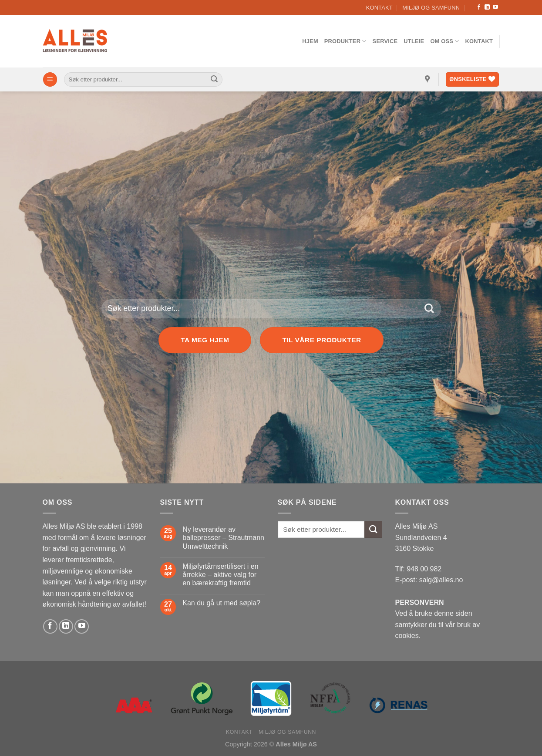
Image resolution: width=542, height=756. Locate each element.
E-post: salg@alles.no (429, 580)
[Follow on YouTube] (495, 7)
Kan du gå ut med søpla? (221, 603)
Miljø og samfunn (431, 8)
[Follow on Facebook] (479, 7)
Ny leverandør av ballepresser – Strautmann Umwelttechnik (223, 538)
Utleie (414, 41)
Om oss (444, 41)
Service (385, 41)
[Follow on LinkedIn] (487, 7)
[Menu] (50, 79)
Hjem (310, 41)
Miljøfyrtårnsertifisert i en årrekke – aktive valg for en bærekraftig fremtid (220, 575)
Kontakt (379, 8)
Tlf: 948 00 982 (419, 569)
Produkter (345, 41)
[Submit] (214, 80)
